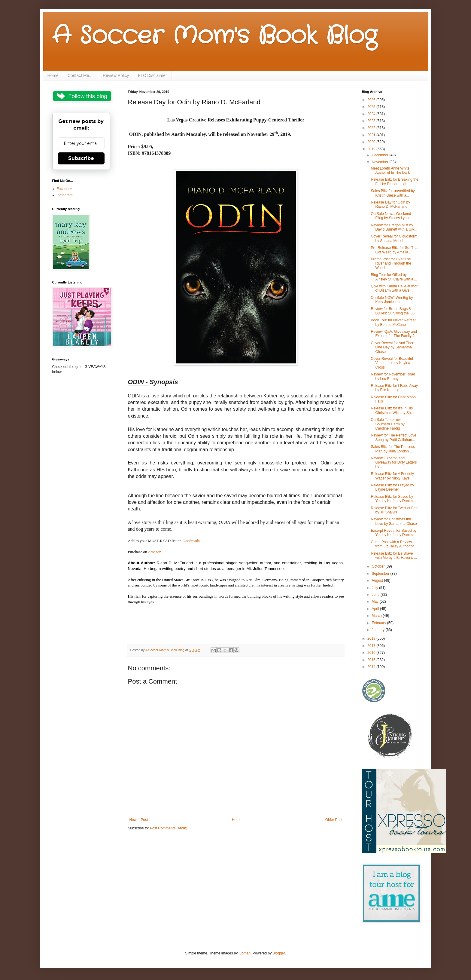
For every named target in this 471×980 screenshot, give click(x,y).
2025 (372, 107)
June (376, 595)
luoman (245, 953)
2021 (372, 135)
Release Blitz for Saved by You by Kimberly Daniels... (394, 499)
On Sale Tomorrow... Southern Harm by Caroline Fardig (387, 424)
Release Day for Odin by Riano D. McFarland (390, 204)
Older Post (334, 820)
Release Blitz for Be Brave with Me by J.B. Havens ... (394, 556)
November (380, 162)
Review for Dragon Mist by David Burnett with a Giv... (394, 227)
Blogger (279, 953)
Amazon (155, 552)
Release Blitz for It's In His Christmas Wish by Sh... (392, 410)
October (378, 566)
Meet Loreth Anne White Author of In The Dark (390, 170)
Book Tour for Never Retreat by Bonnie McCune (393, 322)
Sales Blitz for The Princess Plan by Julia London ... (393, 449)
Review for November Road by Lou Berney (393, 376)
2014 (372, 667)
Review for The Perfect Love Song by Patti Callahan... (393, 437)
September (381, 574)
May (375, 602)
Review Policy (116, 75)
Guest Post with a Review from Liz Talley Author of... (394, 544)
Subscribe (81, 158)
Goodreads (191, 541)
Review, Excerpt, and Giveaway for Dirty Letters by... (394, 462)
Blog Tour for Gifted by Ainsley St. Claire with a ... (394, 277)
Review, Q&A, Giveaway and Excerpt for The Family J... (394, 334)
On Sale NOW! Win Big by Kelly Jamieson (392, 300)
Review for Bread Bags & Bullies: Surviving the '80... (394, 311)
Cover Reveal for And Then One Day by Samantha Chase (392, 347)
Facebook (65, 189)
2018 (372, 639)
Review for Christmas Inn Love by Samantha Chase (394, 521)
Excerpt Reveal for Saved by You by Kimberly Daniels (394, 533)
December (380, 155)
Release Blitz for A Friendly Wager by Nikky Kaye (392, 476)
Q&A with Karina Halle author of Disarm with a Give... (394, 288)
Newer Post (139, 820)
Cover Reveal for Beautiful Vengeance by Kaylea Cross (392, 363)
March (377, 616)
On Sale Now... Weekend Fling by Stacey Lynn (391, 216)
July (375, 588)
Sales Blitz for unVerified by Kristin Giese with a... (393, 193)
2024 (372, 114)
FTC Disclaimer (152, 75)
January (378, 630)
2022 (372, 128)
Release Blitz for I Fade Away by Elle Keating (394, 388)
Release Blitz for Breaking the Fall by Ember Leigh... (394, 182)
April (376, 609)
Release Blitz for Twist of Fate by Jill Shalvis (395, 510)
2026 (372, 100)
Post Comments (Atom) (169, 828)
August (378, 580)
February (379, 623)
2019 (372, 149)
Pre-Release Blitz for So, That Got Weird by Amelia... (395, 250)
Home (53, 75)
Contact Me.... (81, 75)
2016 (372, 653)
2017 (372, 646)
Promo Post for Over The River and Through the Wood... (391, 263)
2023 (372, 121)
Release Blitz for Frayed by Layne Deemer (392, 487)
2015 (372, 660)
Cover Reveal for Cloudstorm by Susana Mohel (394, 238)
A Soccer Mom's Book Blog (215, 36)
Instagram (65, 195)
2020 (372, 142)
